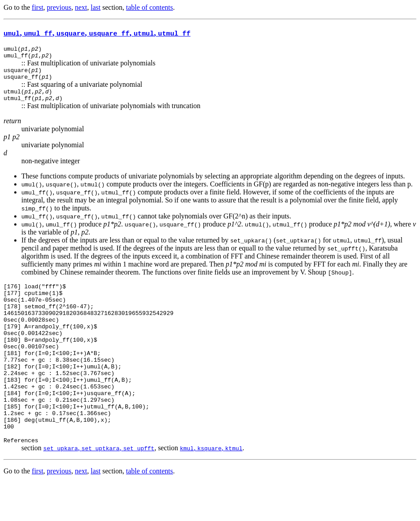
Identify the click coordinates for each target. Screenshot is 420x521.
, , (99, 487)
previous (59, 7)
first (38, 7)
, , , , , (97, 33)
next (81, 7)
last (96, 7)
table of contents (150, 7)
